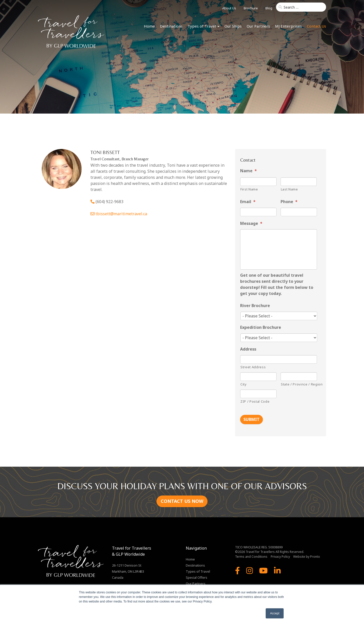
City (244, 384)
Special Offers (197, 577)
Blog (269, 8)
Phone (289, 202)
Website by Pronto (307, 556)
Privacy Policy (280, 556)
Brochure (251, 8)
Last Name (289, 189)
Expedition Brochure (261, 327)
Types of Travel (203, 26)
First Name (249, 189)
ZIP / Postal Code (255, 401)
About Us (229, 8)
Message (251, 223)
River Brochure (255, 306)
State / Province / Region (299, 384)
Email (248, 202)
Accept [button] (275, 613)
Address (248, 349)
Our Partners (258, 26)
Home (149, 26)
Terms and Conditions (251, 556)
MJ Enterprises (288, 26)
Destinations (171, 26)
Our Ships (233, 26)
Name (248, 171)
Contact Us (316, 26)
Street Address (253, 367)
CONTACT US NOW (182, 501)
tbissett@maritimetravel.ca (121, 214)
